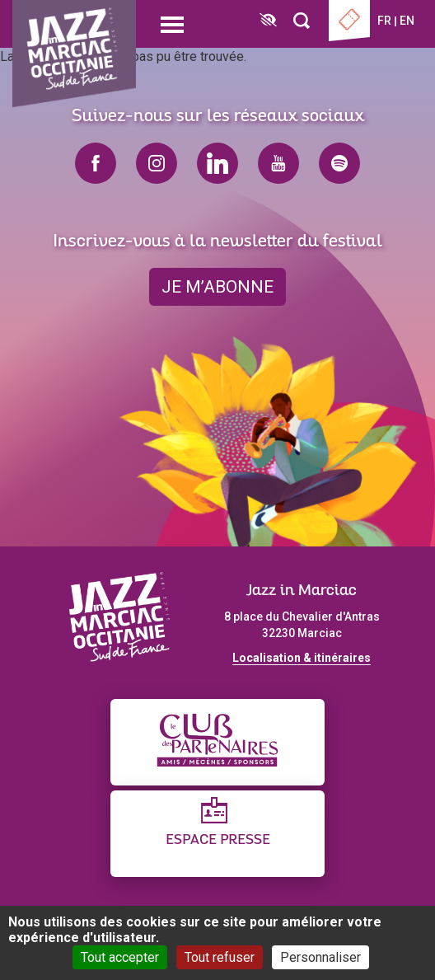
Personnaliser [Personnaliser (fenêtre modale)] (320, 957)
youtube (278, 163)
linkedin (217, 163)
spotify (339, 163)
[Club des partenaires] (217, 742)
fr (384, 21)
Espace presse (218, 840)
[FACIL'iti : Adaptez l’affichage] (268, 21)
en (407, 21)
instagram (157, 163)
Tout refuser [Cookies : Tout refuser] (220, 957)
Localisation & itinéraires (302, 658)
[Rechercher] (302, 21)
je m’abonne (217, 287)
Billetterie (349, 21)
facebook (96, 163)
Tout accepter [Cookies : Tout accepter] (120, 957)
